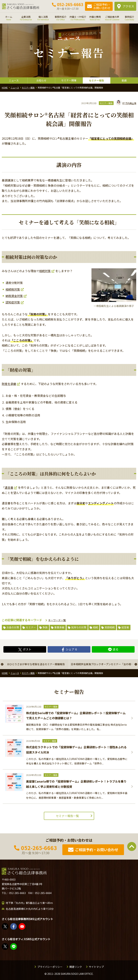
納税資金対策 (14, 296)
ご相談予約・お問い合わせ (102, 6)
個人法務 (43, 18)
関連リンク (76, 967)
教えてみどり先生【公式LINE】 (14, 947)
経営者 (125, 627)
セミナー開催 (69, 80)
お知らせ (41, 80)
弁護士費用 (95, 18)
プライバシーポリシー (50, 967)
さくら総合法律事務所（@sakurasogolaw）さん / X (5, 926)
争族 (45, 627)
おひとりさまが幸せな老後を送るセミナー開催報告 (36, 664)
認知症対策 (13, 302)
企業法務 (26, 18)
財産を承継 (9, 384)
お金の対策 (13, 627)
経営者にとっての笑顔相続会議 (111, 138)
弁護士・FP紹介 (78, 18)
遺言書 (9, 487)
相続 (95, 627)
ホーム (9, 18)
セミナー (31, 627)
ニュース (14, 80)
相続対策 (45, 271)
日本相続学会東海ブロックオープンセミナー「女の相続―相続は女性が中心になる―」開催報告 (104, 664)
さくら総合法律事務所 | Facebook (14, 926)
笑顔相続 (110, 627)
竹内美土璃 (126, 103)
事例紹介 (129, 18)
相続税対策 (13, 289)
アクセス (128, 6)
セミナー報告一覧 (67, 816)
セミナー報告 (96, 80)
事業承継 (59, 627)
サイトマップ (96, 967)
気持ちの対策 (79, 627)
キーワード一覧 (57, 620)
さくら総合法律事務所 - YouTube (22, 926)
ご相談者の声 (112, 18)
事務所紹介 (60, 18)
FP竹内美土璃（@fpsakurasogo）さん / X (5, 947)
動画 (124, 80)
